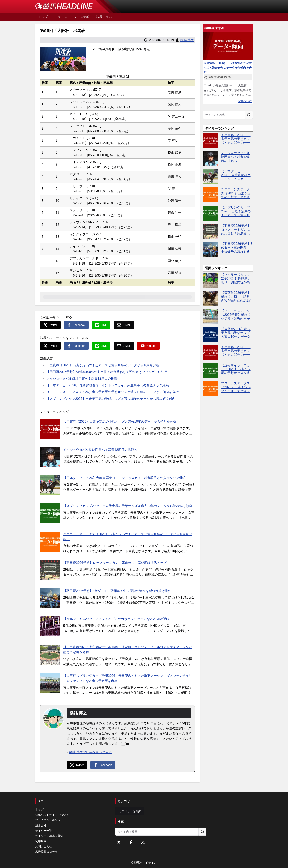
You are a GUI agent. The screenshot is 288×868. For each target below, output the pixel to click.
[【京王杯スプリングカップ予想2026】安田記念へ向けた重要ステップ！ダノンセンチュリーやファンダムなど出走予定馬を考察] (50, 683)
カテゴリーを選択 (130, 811)
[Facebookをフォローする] (131, 842)
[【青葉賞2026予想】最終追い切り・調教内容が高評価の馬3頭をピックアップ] (210, 298)
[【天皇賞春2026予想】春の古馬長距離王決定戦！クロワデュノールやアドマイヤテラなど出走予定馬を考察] (50, 655)
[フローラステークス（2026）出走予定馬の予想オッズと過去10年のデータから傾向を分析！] (210, 389)
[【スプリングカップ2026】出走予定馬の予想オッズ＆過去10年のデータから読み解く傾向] (50, 513)
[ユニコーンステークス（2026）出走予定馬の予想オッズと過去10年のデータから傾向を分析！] (50, 542)
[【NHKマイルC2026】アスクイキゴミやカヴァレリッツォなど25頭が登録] (50, 626)
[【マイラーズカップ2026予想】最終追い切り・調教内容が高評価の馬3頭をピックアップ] (210, 280)
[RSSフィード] (143, 842)
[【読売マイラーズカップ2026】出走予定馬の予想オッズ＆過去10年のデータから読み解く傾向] (210, 371)
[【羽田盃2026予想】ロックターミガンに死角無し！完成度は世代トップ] (50, 570)
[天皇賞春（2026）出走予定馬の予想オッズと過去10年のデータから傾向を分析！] (50, 429)
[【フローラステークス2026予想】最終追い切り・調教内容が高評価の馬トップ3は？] (210, 317)
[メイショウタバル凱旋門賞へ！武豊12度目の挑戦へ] (50, 457)
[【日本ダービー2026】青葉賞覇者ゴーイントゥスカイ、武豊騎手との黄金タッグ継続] (50, 485)
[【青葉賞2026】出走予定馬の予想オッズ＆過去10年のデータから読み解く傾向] (210, 335)
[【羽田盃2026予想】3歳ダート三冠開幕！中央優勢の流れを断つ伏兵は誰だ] (50, 598)
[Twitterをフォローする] (119, 842)
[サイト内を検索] (249, 115)
